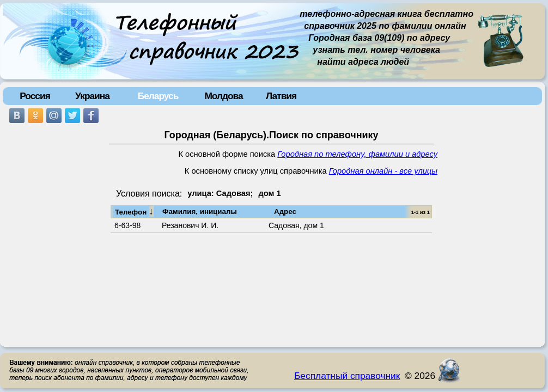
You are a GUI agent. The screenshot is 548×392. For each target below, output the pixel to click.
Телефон (134, 211)
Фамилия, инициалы (200, 212)
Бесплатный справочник (347, 376)
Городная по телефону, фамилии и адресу (357, 154)
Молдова (223, 96)
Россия (35, 96)
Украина (92, 96)
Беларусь (158, 96)
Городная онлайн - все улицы (383, 171)
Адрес (285, 212)
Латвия (281, 96)
